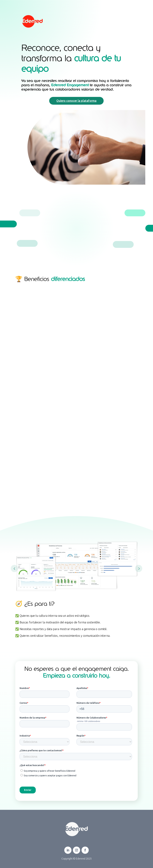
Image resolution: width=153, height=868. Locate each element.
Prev (14, 568)
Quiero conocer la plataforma (76, 101)
